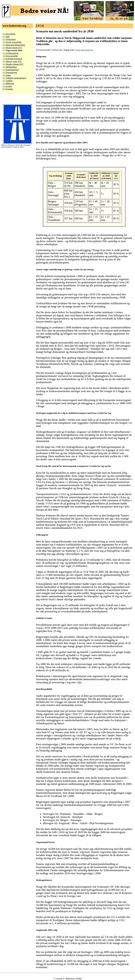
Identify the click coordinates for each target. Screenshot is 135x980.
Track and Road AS (84, 50)
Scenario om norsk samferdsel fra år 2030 (65, 31)
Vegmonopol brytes (45, 842)
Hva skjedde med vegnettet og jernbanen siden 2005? (62, 142)
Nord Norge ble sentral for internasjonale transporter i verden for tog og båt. (74, 466)
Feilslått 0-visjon (44, 618)
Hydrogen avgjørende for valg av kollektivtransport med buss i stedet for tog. (74, 413)
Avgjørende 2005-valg (47, 930)
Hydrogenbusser (44, 880)
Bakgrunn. (41, 56)
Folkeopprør (42, 535)
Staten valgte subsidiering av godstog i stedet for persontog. (65, 269)
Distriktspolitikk (44, 689)
